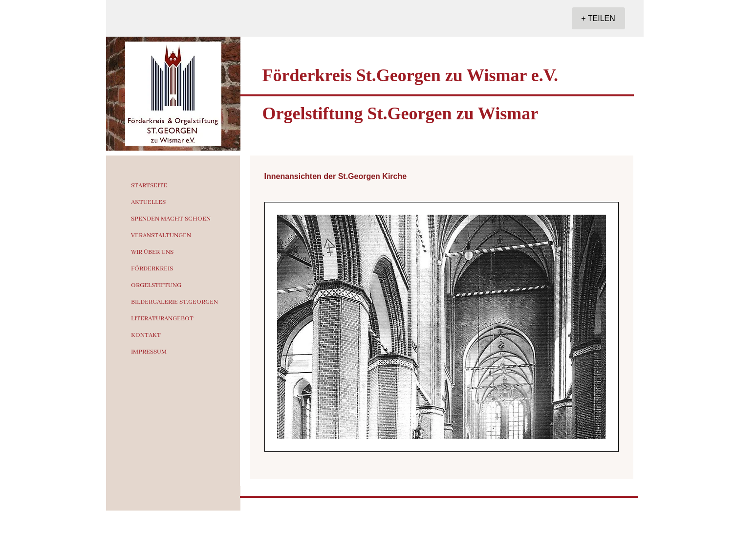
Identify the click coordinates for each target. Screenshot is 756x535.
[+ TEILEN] (598, 18)
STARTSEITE (149, 186)
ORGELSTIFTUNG (156, 285)
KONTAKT (146, 335)
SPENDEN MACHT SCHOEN (171, 219)
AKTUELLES (148, 202)
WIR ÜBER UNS (152, 252)
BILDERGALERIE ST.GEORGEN (174, 302)
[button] (442, 327)
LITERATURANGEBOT (162, 319)
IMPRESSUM (149, 352)
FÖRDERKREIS (152, 269)
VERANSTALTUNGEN (161, 235)
